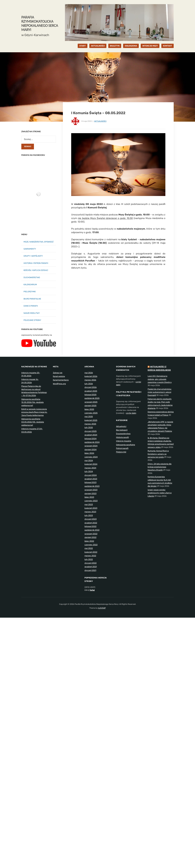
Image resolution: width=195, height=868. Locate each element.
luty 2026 (89, 384)
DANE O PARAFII (31, 306)
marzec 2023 (90, 512)
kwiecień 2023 (91, 508)
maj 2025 (89, 417)
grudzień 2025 (91, 391)
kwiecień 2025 (91, 420)
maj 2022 (89, 548)
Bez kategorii (122, 430)
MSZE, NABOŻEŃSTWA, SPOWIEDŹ (39, 242)
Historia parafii (122, 437)
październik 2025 (92, 398)
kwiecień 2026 (91, 376)
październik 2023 (92, 486)
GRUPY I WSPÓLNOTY (33, 256)
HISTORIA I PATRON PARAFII (36, 263)
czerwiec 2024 (91, 457)
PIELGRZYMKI (30, 292)
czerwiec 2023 (91, 501)
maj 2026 (89, 373)
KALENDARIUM (30, 285)
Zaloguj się (58, 373)
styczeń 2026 (91, 387)
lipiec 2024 (89, 453)
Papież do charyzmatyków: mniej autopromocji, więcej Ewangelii (160, 392)
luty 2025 (89, 428)
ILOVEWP (102, 608)
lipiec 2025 (89, 409)
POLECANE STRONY (32, 320)
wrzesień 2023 (91, 490)
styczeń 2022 (91, 563)
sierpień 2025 (90, 406)
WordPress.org (59, 384)
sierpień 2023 (90, 494)
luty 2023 (89, 515)
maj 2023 (89, 505)
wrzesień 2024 (91, 446)
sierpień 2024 (91, 450)
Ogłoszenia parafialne (126, 445)
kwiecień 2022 (91, 552)
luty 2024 (89, 472)
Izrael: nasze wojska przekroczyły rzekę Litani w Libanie (160, 493)
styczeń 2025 (91, 431)
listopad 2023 (90, 482)
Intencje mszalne (124, 441)
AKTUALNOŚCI (98, 46)
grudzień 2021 (91, 567)
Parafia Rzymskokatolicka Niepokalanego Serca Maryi (40, 23)
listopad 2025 (90, 395)
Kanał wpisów (59, 376)
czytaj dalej (131, 413)
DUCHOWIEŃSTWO (32, 277)
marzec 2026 (90, 380)
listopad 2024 (91, 439)
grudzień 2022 (91, 523)
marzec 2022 (90, 556)
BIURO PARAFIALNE (32, 299)
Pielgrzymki (121, 452)
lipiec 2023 (89, 497)
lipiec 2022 (89, 541)
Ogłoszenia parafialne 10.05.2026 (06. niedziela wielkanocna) (32, 402)
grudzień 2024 (91, 435)
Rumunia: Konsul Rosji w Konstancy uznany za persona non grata (158, 454)
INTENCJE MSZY (150, 46)
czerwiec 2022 (91, 545)
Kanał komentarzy (61, 380)
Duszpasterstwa (123, 434)
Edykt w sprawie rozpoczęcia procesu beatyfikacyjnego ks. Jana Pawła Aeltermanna (34, 412)
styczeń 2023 (91, 519)
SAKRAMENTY (30, 249)
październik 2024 (92, 442)
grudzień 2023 (91, 479)
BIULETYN (115, 46)
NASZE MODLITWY (32, 313)
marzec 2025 (90, 424)
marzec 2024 (90, 468)
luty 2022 (89, 559)
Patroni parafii (122, 448)
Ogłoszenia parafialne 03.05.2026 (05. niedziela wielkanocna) (33, 422)
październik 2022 (92, 530)
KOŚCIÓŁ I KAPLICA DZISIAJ (36, 270)
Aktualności (100, 121)
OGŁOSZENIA (131, 46)
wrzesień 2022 (91, 534)
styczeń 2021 (90, 570)
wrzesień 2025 (91, 402)
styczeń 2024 (91, 475)
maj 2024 (89, 461)
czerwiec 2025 (91, 413)
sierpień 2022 (90, 537)
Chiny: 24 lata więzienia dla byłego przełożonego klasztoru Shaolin (160, 467)
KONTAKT (168, 46)
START (83, 46)
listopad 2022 (90, 526)
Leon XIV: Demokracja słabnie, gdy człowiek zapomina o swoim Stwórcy (160, 379)
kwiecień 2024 (91, 464)
